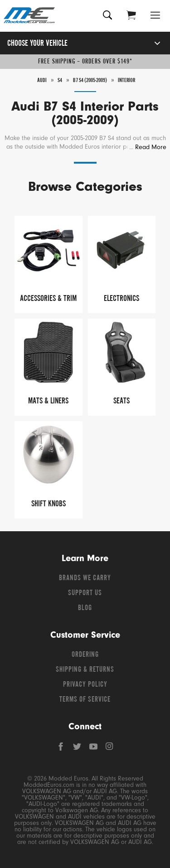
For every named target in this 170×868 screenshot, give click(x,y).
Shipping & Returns (85, 670)
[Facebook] (62, 749)
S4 (60, 81)
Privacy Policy (85, 685)
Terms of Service (85, 700)
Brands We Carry (85, 578)
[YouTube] (94, 749)
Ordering (85, 655)
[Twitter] (78, 749)
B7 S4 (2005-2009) (90, 81)
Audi (42, 81)
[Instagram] (110, 749)
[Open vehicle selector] (148, 43)
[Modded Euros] (29, 16)
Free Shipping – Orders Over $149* (85, 62)
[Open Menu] (155, 16)
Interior (126, 81)
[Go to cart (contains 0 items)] (131, 16)
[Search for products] (108, 16)
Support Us (85, 593)
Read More (151, 147)
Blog (85, 608)
